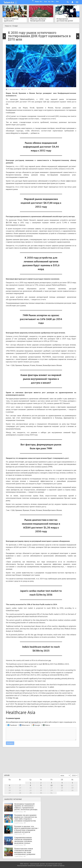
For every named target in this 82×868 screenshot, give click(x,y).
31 (51, 793)
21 (20, 790)
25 (62, 790)
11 (62, 785)
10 (51, 785)
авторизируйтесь (35, 722)
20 (10, 790)
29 (31, 793)
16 (41, 788)
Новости (8, 26)
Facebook (13, 725)
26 (72, 790)
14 (20, 788)
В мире (15, 26)
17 (51, 788)
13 (10, 788)
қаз (16, 1)
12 (72, 785)
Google (37, 725)
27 (10, 793)
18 (62, 788)
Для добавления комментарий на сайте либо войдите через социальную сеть (41, 722)
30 (41, 793)
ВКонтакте (26, 725)
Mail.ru (47, 725)
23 (41, 790)
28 (20, 793)
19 (72, 788)
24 (51, 790)
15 (31, 788)
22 (31, 790)
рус (16, 3)
